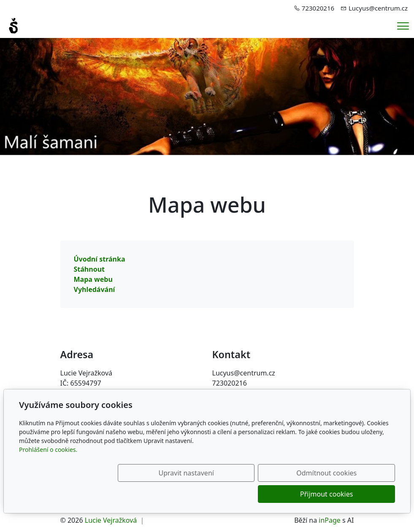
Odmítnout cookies (270, 494)
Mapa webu (93, 279)
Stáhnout (89, 269)
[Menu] (403, 26)
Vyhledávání (95, 289)
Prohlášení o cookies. (48, 471)
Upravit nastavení (185, 494)
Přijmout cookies (354, 494)
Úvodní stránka (100, 259)
